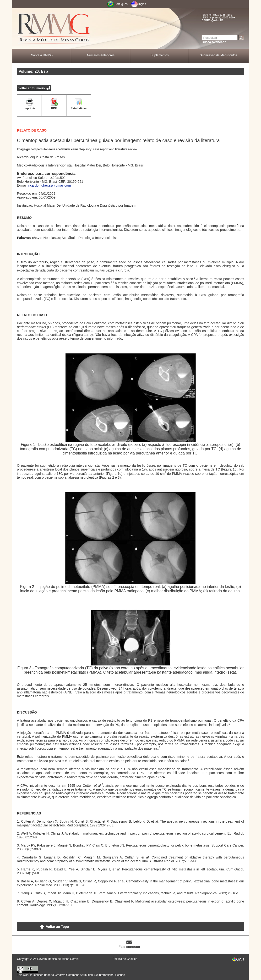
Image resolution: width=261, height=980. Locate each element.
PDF (54, 108)
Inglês (142, 4)
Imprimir (29, 108)
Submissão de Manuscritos (218, 55)
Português (121, 4)
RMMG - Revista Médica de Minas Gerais (54, 29)
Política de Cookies (125, 959)
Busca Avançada (214, 42)
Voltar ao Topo (57, 927)
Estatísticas (79, 108)
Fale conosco (129, 947)
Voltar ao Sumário (32, 88)
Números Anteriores (101, 55)
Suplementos (160, 55)
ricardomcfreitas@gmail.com (49, 185)
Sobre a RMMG (42, 55)
